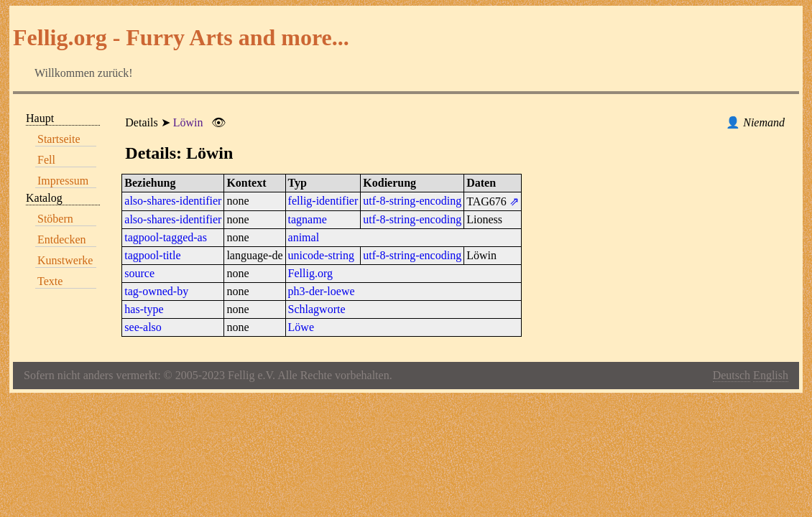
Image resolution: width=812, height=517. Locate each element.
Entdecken (62, 239)
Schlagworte (317, 309)
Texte (50, 281)
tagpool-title (152, 255)
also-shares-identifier (173, 201)
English (771, 375)
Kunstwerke (65, 260)
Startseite (59, 139)
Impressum (63, 181)
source (139, 273)
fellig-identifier (323, 201)
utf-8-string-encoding (412, 201)
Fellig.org (310, 273)
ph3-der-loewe (322, 291)
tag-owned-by (156, 291)
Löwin (188, 122)
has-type (144, 309)
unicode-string (321, 255)
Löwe (301, 327)
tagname (308, 219)
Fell (46, 160)
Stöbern (55, 219)
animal (304, 237)
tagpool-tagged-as (166, 237)
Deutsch (732, 375)
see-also (143, 327)
